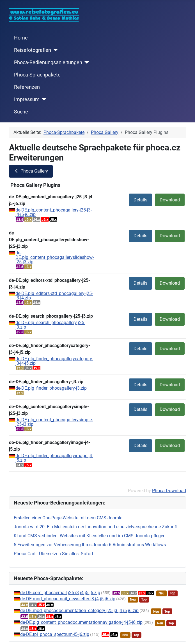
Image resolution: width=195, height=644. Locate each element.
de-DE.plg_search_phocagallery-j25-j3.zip (50, 325)
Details (140, 200)
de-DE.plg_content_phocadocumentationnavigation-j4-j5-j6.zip (81, 622)
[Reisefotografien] (55, 50)
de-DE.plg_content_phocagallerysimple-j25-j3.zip (54, 422)
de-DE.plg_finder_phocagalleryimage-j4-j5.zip (54, 458)
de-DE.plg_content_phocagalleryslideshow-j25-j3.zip (55, 257)
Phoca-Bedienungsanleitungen (48, 62)
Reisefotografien (33, 50)
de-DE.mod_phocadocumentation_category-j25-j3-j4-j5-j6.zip (79, 611)
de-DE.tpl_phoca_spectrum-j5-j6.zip (55, 634)
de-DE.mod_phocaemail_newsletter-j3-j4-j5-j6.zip (68, 599)
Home (21, 38)
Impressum (27, 99)
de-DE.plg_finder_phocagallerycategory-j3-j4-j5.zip (54, 361)
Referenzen (27, 87)
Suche (21, 112)
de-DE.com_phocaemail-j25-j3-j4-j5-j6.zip (60, 593)
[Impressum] (43, 99)
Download (170, 200)
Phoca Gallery (31, 171)
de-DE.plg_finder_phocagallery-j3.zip (51, 388)
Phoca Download (169, 491)
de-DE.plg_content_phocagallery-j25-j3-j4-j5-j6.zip (54, 212)
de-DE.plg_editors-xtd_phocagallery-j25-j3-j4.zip (54, 296)
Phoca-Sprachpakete (37, 75)
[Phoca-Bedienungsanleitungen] (86, 62)
